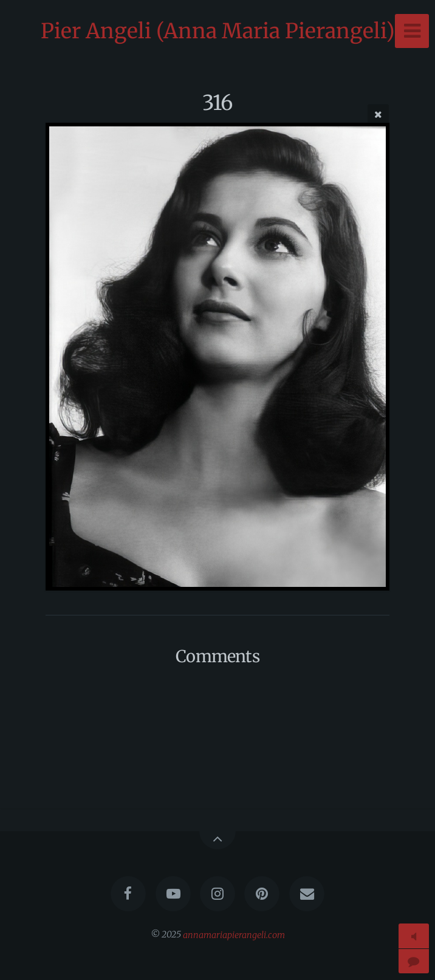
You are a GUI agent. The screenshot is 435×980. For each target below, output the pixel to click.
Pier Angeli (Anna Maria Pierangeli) (218, 31)
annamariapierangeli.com (234, 934)
